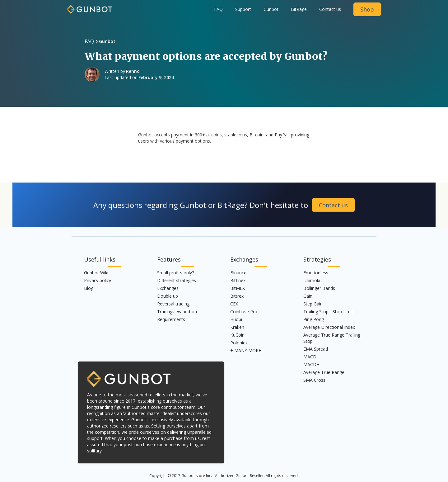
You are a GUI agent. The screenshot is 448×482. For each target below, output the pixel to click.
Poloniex (239, 343)
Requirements (171, 319)
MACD (310, 357)
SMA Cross (314, 380)
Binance (238, 273)
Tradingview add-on (177, 312)
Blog (89, 288)
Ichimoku (313, 280)
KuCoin (237, 335)
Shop (367, 9)
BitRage (299, 9)
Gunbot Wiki (96, 273)
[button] (271, 9)
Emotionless (316, 273)
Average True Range (324, 372)
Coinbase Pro (244, 312)
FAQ (218, 9)
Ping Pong (314, 319)
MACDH (311, 364)
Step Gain (313, 304)
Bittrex (237, 296)
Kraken (237, 327)
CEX (234, 304)
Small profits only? (175, 273)
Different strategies (177, 280)
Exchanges (168, 288)
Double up (168, 296)
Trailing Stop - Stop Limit (328, 312)
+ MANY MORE (246, 350)
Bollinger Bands (319, 288)
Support (243, 9)
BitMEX (238, 288)
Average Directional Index (329, 327)
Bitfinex (238, 280)
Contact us (330, 9)
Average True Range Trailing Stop (332, 338)
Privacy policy (98, 280)
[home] (90, 7)
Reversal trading (173, 304)
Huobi (236, 319)
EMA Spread (316, 349)
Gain (308, 296)
